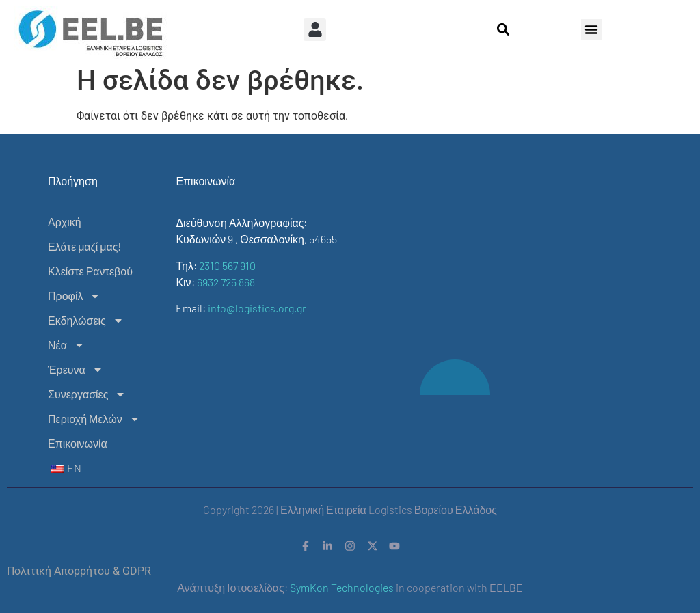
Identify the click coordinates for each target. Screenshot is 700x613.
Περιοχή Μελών (94, 419)
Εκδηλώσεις (86, 321)
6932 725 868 (226, 282)
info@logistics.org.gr (257, 308)
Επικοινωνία (78, 443)
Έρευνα (76, 370)
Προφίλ (74, 296)
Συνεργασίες (87, 394)
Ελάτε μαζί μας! (84, 246)
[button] (315, 30)
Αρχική (65, 222)
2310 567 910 (227, 265)
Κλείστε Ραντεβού (90, 271)
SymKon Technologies (342, 588)
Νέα (66, 345)
